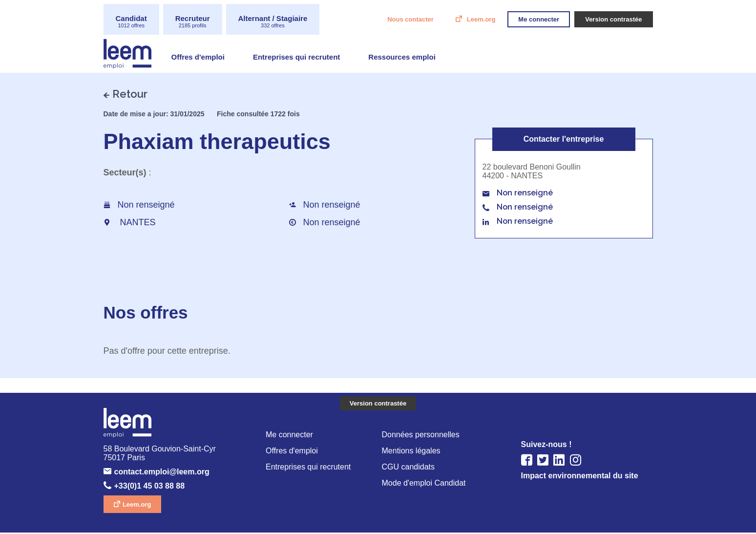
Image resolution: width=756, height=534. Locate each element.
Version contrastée (378, 404)
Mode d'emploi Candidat (426, 485)
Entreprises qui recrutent (304, 58)
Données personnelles (422, 435)
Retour (130, 94)
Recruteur (198, 22)
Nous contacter (393, 20)
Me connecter (291, 435)
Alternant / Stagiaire (285, 22)
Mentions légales (412, 452)
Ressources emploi (415, 58)
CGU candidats (409, 468)
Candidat (133, 22)
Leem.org (468, 20)
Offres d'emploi (200, 58)
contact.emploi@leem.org (169, 473)
